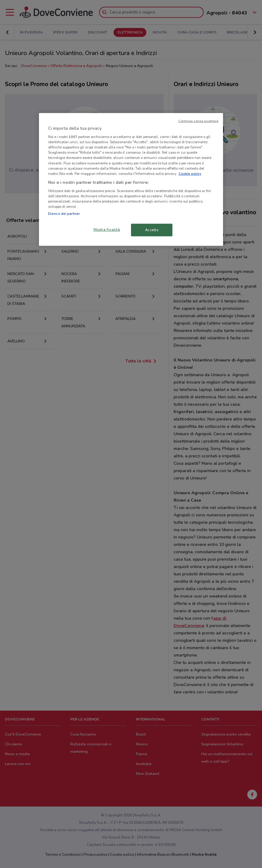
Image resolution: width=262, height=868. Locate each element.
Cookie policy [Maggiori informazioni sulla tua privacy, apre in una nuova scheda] (190, 173)
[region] (131, 179)
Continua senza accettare (198, 121)
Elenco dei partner (64, 213)
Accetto (152, 230)
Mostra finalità (107, 229)
